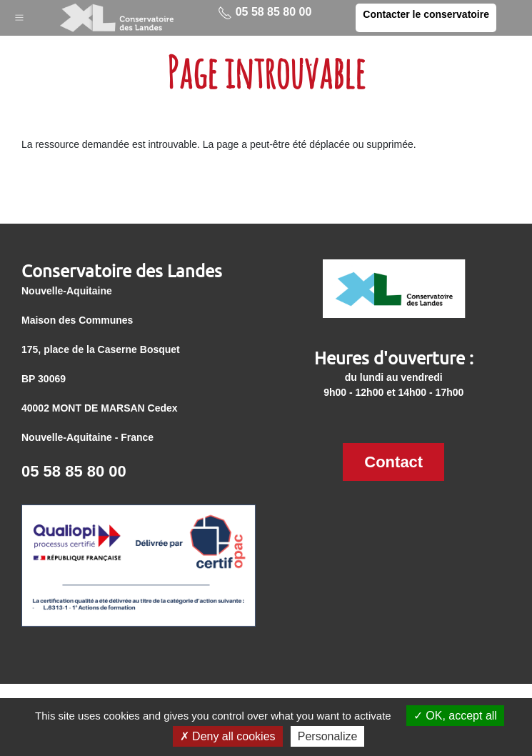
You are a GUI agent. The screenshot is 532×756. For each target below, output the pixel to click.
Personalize (328, 736)
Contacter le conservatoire (426, 14)
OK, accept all (455, 716)
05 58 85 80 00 (265, 13)
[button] (19, 14)
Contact (393, 462)
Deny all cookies (228, 736)
